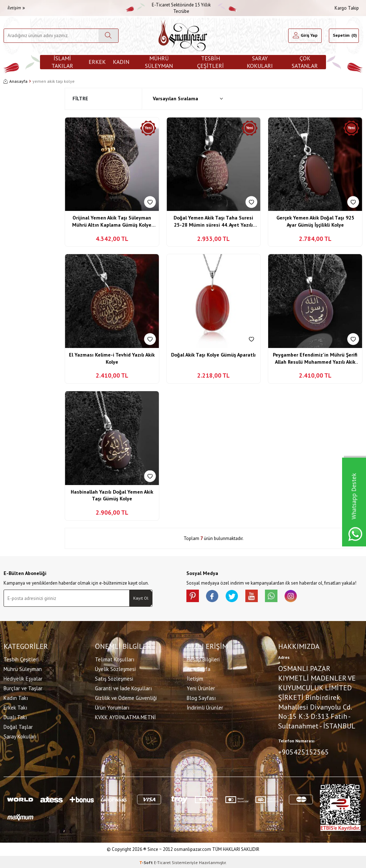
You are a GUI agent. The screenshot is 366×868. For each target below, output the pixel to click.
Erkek (97, 62)
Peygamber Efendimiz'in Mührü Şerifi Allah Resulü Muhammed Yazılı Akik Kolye (315, 359)
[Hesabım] (305, 36)
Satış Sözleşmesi (114, 678)
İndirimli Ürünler (205, 707)
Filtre (80, 99)
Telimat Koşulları (115, 659)
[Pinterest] (194, 597)
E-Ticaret (162, 861)
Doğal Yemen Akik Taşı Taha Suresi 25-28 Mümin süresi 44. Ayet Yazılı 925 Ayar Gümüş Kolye (213, 221)
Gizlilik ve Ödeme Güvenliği (126, 697)
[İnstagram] (301, 597)
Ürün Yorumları (112, 707)
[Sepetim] (344, 36)
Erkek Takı (15, 707)
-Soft (147, 861)
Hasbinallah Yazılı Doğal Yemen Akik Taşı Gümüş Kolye (112, 495)
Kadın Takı (16, 697)
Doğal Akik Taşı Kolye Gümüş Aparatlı (213, 355)
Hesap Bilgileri (203, 659)
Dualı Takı (15, 716)
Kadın (121, 62)
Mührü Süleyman (159, 62)
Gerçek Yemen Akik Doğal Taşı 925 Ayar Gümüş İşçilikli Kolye (315, 221)
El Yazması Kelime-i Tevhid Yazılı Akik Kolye (112, 358)
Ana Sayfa (199, 668)
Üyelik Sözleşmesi (115, 668)
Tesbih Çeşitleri (210, 62)
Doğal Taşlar (18, 726)
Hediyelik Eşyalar (23, 678)
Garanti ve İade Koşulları (123, 688)
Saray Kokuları (260, 62)
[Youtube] (258, 597)
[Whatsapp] (279, 597)
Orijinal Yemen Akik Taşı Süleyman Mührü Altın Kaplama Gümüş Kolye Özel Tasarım (112, 221)
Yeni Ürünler (201, 688)
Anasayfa (16, 81)
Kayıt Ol (141, 598)
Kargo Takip (347, 8)
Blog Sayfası (201, 697)
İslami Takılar (62, 62)
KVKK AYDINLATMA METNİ (125, 716)
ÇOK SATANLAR (305, 62)
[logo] (183, 36)
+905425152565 (304, 751)
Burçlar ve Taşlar (23, 688)
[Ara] (108, 36)
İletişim (16, 8)
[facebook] (215, 597)
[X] (236, 597)
